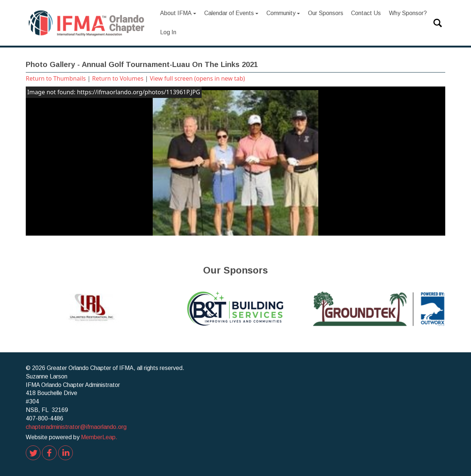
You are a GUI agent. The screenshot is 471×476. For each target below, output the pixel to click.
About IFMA (178, 13)
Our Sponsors (326, 13)
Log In (168, 32)
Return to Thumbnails (56, 78)
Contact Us (366, 13)
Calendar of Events (231, 13)
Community (283, 13)
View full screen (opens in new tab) (197, 78)
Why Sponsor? (408, 13)
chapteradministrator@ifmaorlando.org (76, 427)
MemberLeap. (99, 437)
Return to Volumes (118, 78)
